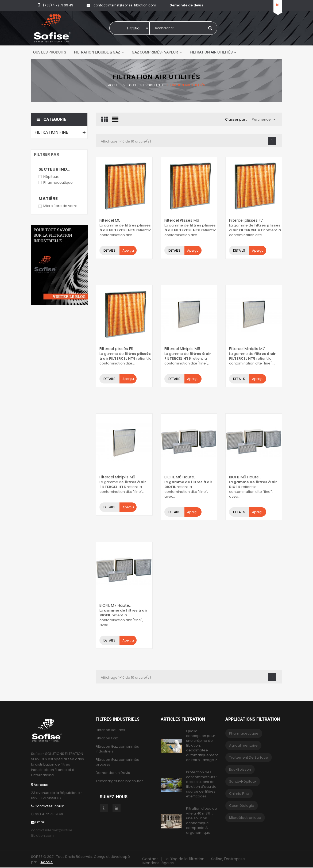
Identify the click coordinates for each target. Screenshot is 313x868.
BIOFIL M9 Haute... (245, 477)
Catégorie (51, 119)
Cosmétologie (242, 806)
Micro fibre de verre (60, 206)
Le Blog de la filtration (185, 859)
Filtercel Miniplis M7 (247, 349)
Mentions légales (158, 863)
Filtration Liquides (110, 730)
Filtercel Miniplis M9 (117, 477)
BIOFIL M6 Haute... (180, 477)
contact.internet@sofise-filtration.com (53, 833)
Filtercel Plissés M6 (181, 220)
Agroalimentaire (243, 745)
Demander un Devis (113, 773)
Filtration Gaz (107, 738)
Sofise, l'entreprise (228, 859)
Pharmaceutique (58, 183)
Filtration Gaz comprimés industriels (117, 749)
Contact (150, 859)
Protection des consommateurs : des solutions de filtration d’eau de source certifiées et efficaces (201, 784)
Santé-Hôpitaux (243, 781)
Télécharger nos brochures (120, 781)
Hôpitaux (51, 177)
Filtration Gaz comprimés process (117, 762)
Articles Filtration (183, 719)
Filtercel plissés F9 (116, 349)
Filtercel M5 (110, 220)
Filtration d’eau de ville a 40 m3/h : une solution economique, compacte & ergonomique (202, 821)
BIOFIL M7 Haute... (115, 605)
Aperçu (128, 250)
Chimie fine (239, 794)
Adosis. (47, 862)
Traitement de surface (249, 757)
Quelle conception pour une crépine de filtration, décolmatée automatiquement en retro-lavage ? (202, 746)
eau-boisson (240, 769)
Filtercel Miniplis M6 (182, 349)
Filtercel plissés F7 (246, 220)
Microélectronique (245, 818)
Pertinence (264, 119)
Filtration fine (51, 132)
